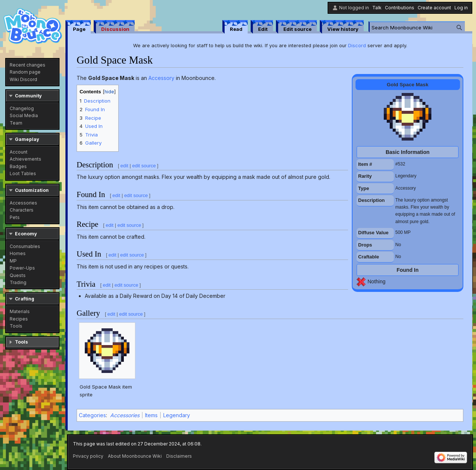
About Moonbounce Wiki (135, 456)
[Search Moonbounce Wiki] (417, 27)
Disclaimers (179, 456)
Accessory (161, 78)
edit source (144, 166)
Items (151, 415)
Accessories (125, 415)
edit (124, 166)
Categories (92, 415)
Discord (357, 46)
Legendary (177, 415)
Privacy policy (88, 456)
